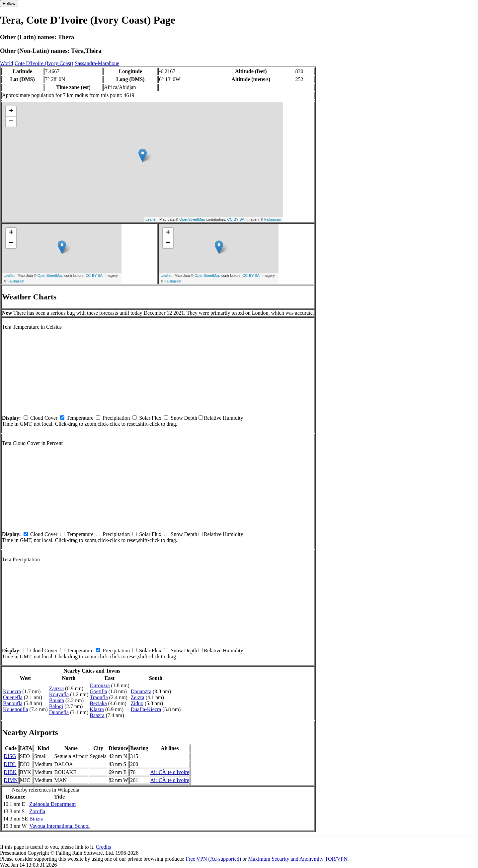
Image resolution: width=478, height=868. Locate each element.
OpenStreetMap (192, 219)
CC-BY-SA (236, 219)
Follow (9, 3)
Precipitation (116, 418)
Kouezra (12, 691)
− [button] (11, 122)
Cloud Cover (44, 418)
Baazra (97, 715)
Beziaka (98, 703)
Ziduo (137, 703)
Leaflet (151, 219)
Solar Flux (150, 418)
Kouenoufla (16, 709)
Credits (103, 847)
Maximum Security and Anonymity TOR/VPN (298, 859)
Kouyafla (59, 694)
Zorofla (37, 811)
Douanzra (141, 691)
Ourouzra (100, 685)
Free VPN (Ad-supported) (213, 859)
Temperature (80, 418)
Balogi (56, 706)
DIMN (11, 780)
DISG (10, 756)
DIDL (10, 764)
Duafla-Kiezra (146, 709)
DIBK (10, 772)
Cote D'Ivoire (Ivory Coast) (44, 63)
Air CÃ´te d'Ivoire (170, 772)
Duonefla (59, 712)
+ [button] (11, 111)
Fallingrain (273, 219)
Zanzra (56, 688)
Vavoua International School (59, 826)
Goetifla (98, 691)
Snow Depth (184, 418)
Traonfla (99, 697)
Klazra (97, 709)
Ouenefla (13, 697)
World (7, 63)
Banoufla (13, 703)
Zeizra (138, 697)
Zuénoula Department (52, 804)
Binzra (36, 819)
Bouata (57, 700)
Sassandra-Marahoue (97, 63)
